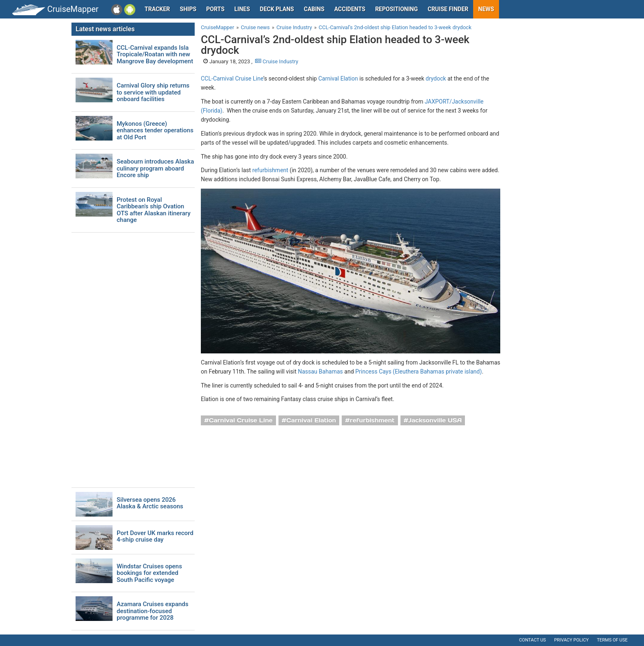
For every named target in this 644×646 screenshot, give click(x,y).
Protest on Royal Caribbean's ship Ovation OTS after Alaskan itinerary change (154, 210)
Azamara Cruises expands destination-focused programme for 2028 (153, 611)
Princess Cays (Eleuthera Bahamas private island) (419, 371)
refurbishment (270, 170)
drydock (436, 78)
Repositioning (396, 9)
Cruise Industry (277, 61)
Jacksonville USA (435, 420)
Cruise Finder (448, 9)
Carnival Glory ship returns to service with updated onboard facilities (153, 92)
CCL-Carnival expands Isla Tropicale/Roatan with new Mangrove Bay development (155, 55)
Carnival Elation (338, 78)
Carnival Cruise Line (241, 420)
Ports (215, 9)
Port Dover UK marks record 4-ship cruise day (155, 536)
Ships (188, 9)
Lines (242, 9)
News (486, 9)
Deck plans (277, 9)
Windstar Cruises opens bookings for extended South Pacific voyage (149, 573)
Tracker (157, 9)
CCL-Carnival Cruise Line (232, 78)
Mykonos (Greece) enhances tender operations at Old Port (155, 131)
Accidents (350, 9)
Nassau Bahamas (320, 371)
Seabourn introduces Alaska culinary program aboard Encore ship (155, 168)
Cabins (314, 9)
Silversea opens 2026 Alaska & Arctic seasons (150, 503)
